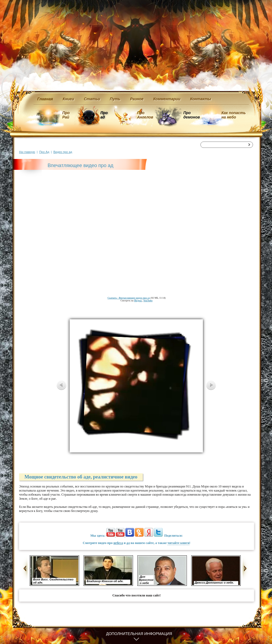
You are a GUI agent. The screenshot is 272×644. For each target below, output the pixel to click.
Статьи (92, 99)
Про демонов (191, 115)
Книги (69, 99)
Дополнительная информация (139, 634)
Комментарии (167, 99)
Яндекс (138, 301)
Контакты (201, 99)
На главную (27, 152)
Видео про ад (63, 152)
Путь (115, 99)
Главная (45, 99)
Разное (137, 99)
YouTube (148, 301)
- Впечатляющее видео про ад (129, 298)
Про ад (104, 115)
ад (128, 543)
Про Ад (44, 152)
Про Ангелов (145, 115)
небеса (118, 543)
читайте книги (178, 543)
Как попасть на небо (234, 115)
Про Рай (66, 115)
